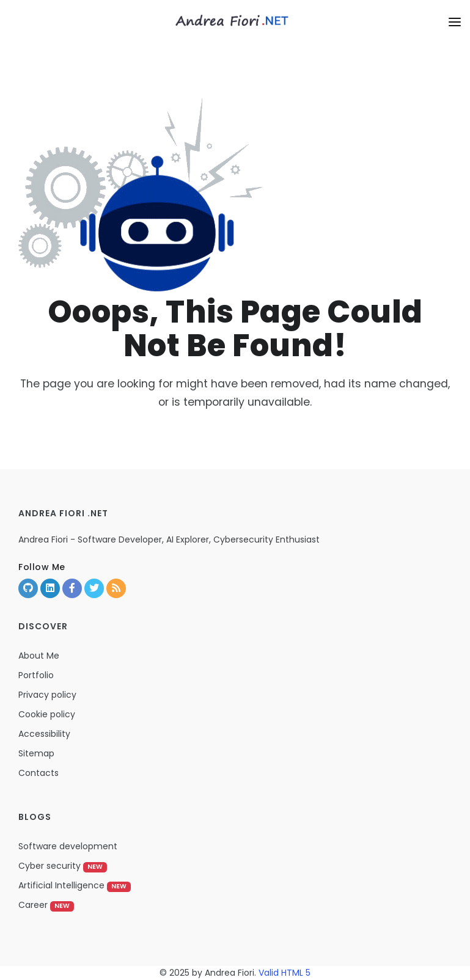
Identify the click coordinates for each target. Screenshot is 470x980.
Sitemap (36, 753)
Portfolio (36, 675)
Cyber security (63, 866)
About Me (39, 656)
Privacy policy (47, 695)
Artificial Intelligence (75, 885)
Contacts (39, 773)
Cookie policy (47, 714)
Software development (68, 846)
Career (46, 905)
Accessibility (44, 734)
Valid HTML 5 (285, 973)
